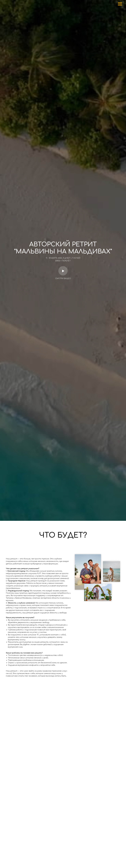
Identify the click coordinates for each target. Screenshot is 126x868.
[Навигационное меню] (120, 4)
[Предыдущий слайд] (5, 738)
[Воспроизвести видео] (63, 271)
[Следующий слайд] (121, 738)
